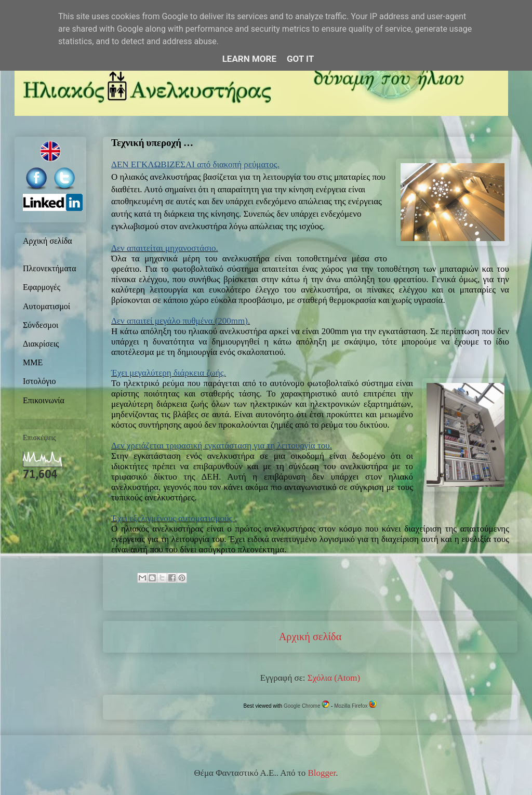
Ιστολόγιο (39, 382)
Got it (300, 59)
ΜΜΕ (33, 363)
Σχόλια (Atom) (334, 678)
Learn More (249, 59)
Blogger (322, 773)
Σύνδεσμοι (41, 326)
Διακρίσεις (41, 344)
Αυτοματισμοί (46, 307)
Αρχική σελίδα (310, 637)
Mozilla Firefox (355, 706)
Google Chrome (307, 706)
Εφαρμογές (42, 288)
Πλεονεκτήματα (50, 269)
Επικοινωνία (44, 401)
